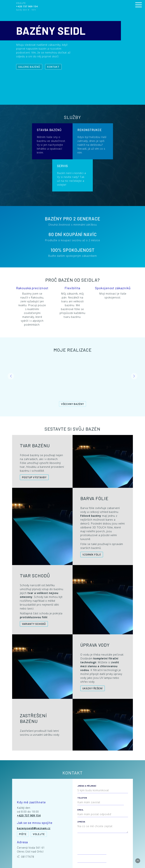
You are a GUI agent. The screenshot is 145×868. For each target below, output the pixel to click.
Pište (23, 802)
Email (81, 778)
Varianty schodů (34, 592)
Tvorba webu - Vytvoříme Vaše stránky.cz (100, 864)
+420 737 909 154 (27, 6)
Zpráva (81, 790)
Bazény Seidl (49, 861)
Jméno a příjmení (87, 754)
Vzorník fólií (92, 522)
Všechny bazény (72, 372)
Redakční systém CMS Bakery (92, 861)
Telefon (82, 766)
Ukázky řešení (93, 656)
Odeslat (119, 839)
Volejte (39, 802)
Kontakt (53, 67)
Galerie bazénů (29, 67)
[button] (11, 344)
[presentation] (102, 810)
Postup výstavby (34, 445)
